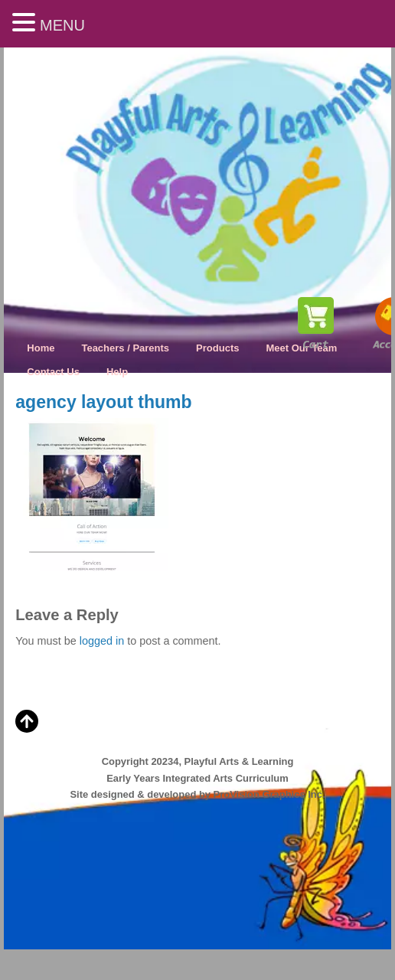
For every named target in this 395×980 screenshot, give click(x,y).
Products (217, 348)
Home (41, 348)
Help (117, 372)
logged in (102, 641)
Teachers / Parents (125, 348)
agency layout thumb (103, 402)
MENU (62, 25)
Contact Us (53, 372)
